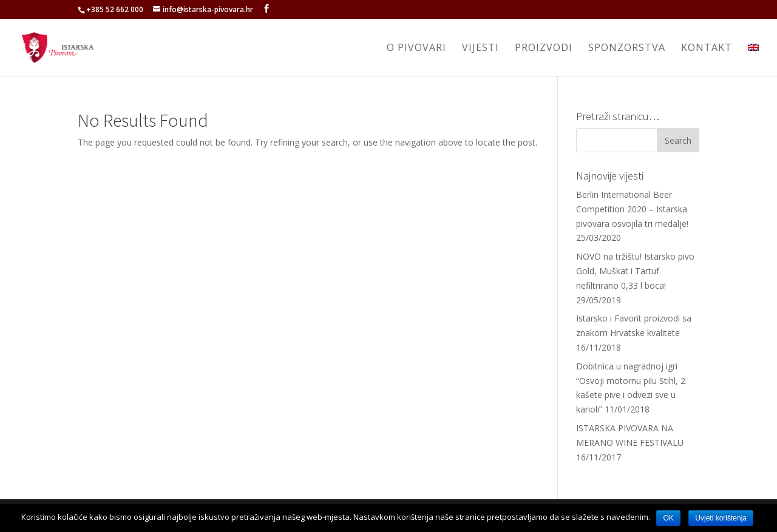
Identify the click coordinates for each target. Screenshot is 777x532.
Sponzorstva (627, 49)
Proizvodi (544, 49)
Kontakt (707, 49)
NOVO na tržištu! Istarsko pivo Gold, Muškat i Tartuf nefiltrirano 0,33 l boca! (635, 271)
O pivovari (416, 49)
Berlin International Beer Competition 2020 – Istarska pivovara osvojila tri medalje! (632, 209)
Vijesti (480, 49)
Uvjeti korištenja (721, 518)
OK (668, 518)
